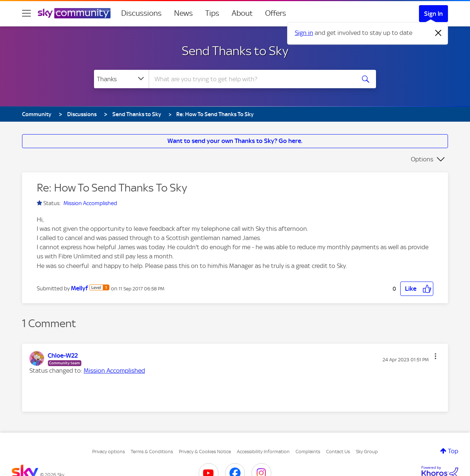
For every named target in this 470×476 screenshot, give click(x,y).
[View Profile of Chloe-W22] (63, 355)
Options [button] (422, 159)
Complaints (308, 452)
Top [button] (453, 451)
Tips (212, 13)
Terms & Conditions (152, 452)
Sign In (433, 14)
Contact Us (338, 452)
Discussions (141, 13)
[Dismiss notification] (438, 33)
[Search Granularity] (121, 79)
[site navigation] (26, 13)
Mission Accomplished (90, 203)
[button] (417, 289)
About (242, 13)
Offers (276, 13)
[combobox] (251, 79)
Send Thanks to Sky (235, 51)
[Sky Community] (74, 13)
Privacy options (109, 452)
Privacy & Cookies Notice (205, 452)
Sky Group (367, 452)
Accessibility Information (263, 452)
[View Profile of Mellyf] (79, 288)
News (183, 13)
